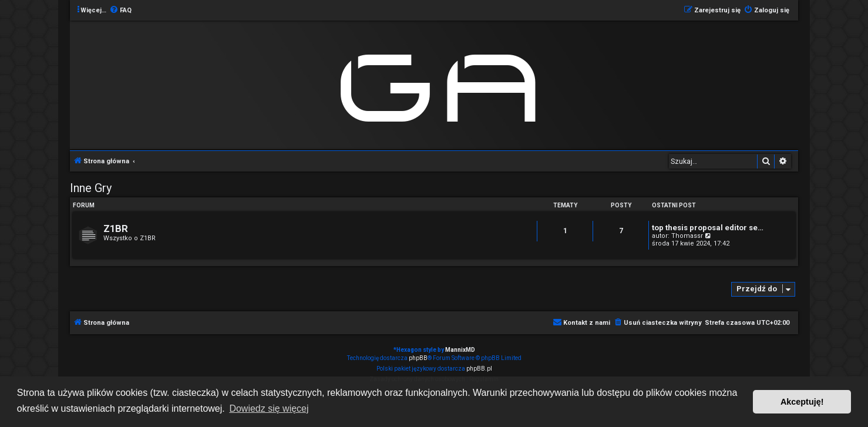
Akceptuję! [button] (802, 402)
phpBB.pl (479, 369)
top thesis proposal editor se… (708, 228)
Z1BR (116, 229)
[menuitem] (120, 11)
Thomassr (687, 236)
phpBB (418, 358)
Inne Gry (91, 188)
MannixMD (460, 350)
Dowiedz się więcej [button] (269, 408)
